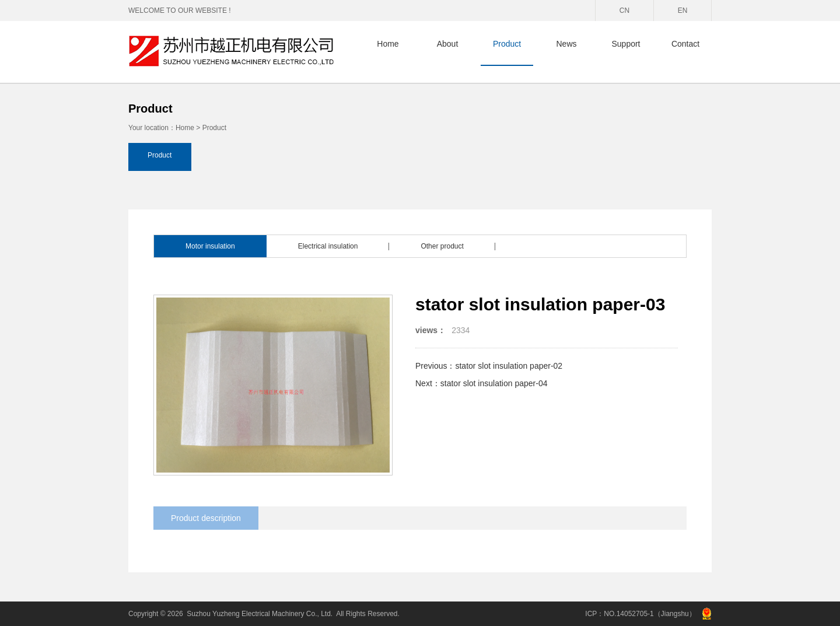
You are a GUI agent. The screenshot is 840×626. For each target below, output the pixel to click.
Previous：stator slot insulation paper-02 (489, 366)
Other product (442, 246)
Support (626, 44)
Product (507, 44)
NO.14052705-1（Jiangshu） (650, 614)
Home (388, 44)
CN (624, 11)
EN (683, 11)
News (566, 44)
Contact (685, 44)
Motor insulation (210, 246)
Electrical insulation (328, 246)
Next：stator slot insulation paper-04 (481, 383)
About (448, 44)
